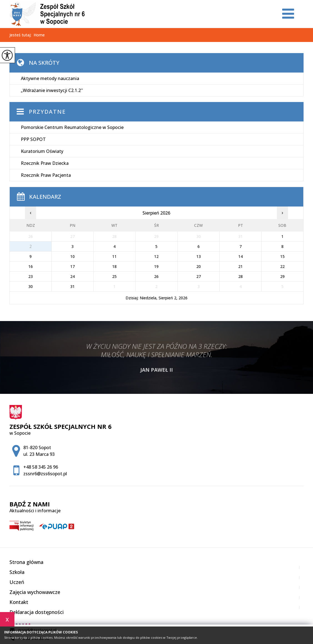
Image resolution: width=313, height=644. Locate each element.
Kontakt (19, 602)
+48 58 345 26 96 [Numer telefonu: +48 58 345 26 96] (41, 467)
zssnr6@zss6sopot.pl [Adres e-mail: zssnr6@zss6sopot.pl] (45, 474)
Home (39, 35)
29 (282, 276)
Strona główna (26, 562)
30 (31, 286)
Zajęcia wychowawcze (35, 592)
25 (114, 276)
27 (199, 276)
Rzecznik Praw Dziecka (45, 163)
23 (31, 276)
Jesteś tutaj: (22, 35)
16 (31, 266)
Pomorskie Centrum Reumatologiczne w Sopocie (72, 127)
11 (114, 256)
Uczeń (17, 582)
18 (114, 266)
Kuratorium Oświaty (42, 151)
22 (282, 266)
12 (156, 256)
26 (156, 276)
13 (199, 256)
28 (241, 276)
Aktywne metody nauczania (50, 78)
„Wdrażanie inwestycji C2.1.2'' (52, 90)
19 (156, 266)
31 (72, 286)
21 (241, 266)
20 (199, 266)
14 (241, 256)
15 (282, 256)
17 (72, 266)
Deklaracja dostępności (37, 612)
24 (72, 276)
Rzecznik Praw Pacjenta (46, 175)
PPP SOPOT (33, 139)
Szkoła (17, 572)
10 (72, 256)
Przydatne (47, 112)
